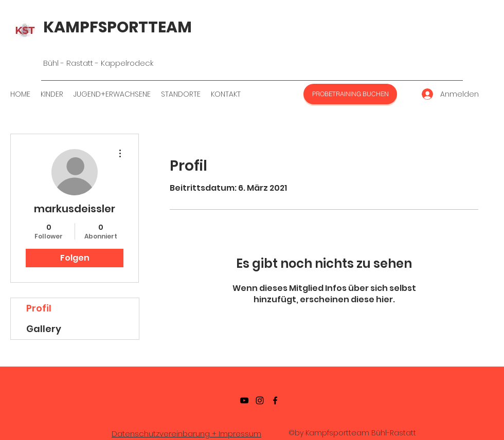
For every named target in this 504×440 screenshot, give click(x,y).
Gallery (44, 329)
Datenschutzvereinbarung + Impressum (186, 434)
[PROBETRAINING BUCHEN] (350, 94)
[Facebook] (275, 400)
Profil (39, 308)
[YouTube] (244, 400)
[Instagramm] (260, 400)
